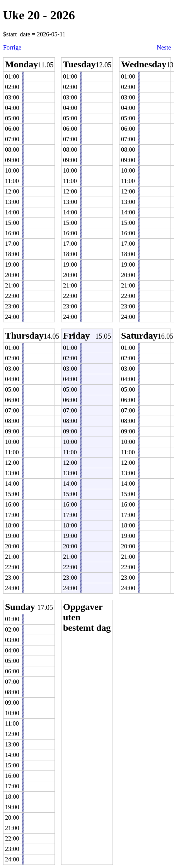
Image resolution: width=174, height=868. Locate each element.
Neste (164, 47)
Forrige (12, 47)
